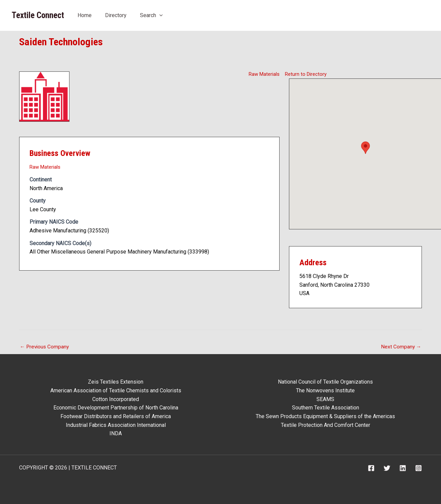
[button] (159, 15)
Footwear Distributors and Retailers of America (116, 416)
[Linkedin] (403, 468)
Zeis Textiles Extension (116, 382)
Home (85, 15)
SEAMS (325, 399)
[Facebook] (371, 468)
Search (151, 15)
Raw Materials (263, 74)
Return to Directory (307, 74)
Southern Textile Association (326, 408)
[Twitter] (387, 468)
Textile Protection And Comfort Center (326, 425)
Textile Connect (38, 15)
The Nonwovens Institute (325, 390)
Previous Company (45, 347)
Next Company (401, 347)
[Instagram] (419, 468)
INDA (116, 433)
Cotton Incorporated (116, 399)
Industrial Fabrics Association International (116, 425)
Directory (116, 15)
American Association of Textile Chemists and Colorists (116, 390)
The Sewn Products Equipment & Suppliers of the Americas (325, 416)
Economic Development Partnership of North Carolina (116, 408)
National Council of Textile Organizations (325, 382)
